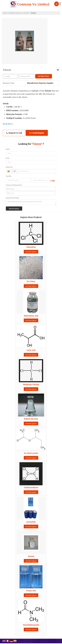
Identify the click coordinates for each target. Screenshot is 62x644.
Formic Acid (31, 591)
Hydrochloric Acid (31, 316)
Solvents (26, 13)
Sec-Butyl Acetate (31, 453)
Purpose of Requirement (14, 185)
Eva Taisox (31, 281)
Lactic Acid (31, 350)
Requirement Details (12, 198)
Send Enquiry (37, 133)
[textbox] (27, 76)
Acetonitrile (31, 522)
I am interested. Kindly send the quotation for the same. (31, 202)
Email (8, 158)
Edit (52, 181)
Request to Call (14, 133)
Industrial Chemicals (15, 13)
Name (8, 149)
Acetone (31, 556)
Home (5, 13)
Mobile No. (9, 167)
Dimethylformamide (31, 625)
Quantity (9, 176)
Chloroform (31, 247)
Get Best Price (44, 76)
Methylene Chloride (31, 384)
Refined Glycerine (31, 419)
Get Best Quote (31, 252)
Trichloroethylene (31, 487)
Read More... (8, 124)
